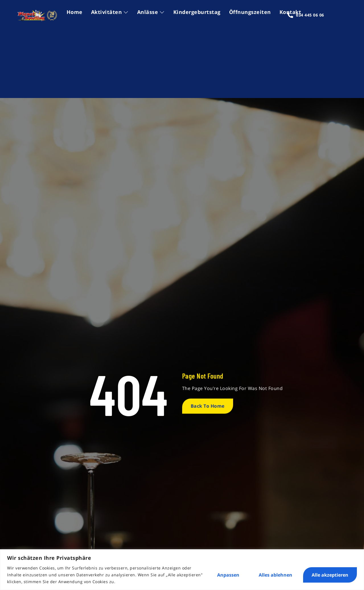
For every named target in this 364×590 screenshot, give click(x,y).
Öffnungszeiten (250, 12)
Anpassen (228, 575)
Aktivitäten (110, 12)
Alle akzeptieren (330, 575)
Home (75, 12)
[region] (182, 570)
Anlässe (151, 12)
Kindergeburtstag (197, 12)
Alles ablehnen (275, 575)
